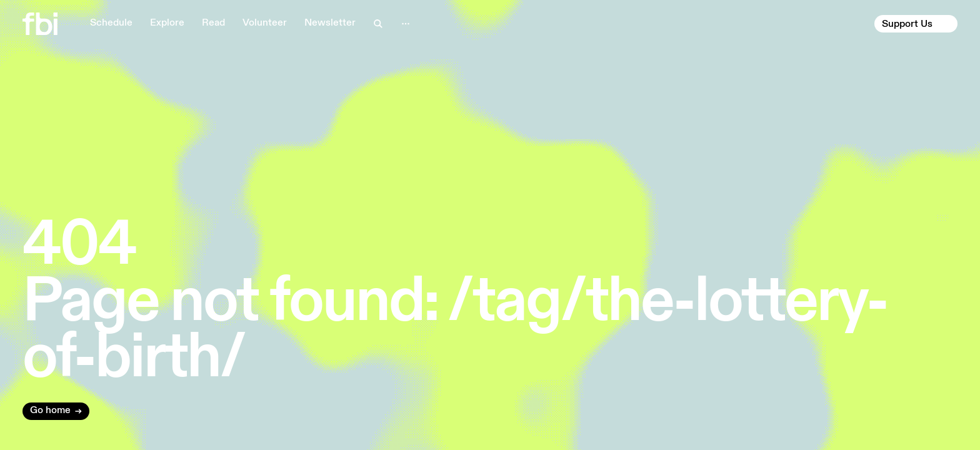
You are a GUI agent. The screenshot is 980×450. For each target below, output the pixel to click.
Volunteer (265, 23)
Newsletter (330, 23)
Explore (167, 23)
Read (213, 23)
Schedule (111, 23)
